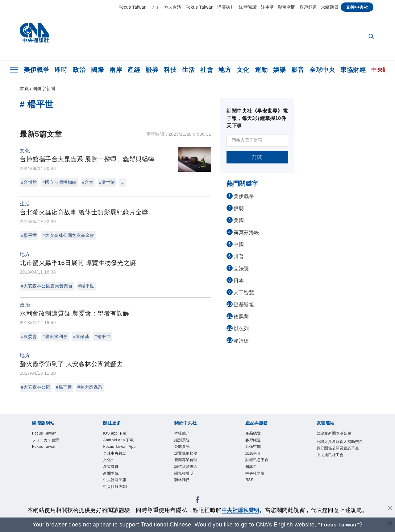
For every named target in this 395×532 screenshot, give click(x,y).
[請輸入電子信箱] (257, 140)
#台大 (88, 182)
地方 (225, 70)
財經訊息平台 (259, 464)
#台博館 (29, 182)
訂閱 (258, 157)
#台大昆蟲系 (90, 387)
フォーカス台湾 (166, 7)
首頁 (24, 89)
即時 (61, 70)
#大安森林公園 (36, 387)
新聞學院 (112, 479)
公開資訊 (183, 449)
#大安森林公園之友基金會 (69, 235)
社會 (207, 70)
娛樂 (279, 70)
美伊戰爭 (36, 70)
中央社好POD (117, 494)
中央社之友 (257, 479)
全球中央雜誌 (116, 456)
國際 (97, 70)
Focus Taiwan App (122, 449)
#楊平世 (29, 235)
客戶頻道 (308, 7)
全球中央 (322, 70)
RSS (250, 486)
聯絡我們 (183, 486)
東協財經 (353, 70)
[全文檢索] (372, 37)
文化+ (109, 464)
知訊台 (252, 471)
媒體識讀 (248, 7)
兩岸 (116, 70)
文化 (243, 70)
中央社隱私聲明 (240, 510)
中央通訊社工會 (332, 465)
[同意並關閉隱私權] (390, 509)
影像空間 (287, 7)
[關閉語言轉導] (390, 524)
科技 (170, 70)
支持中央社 (357, 7)
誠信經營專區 (188, 471)
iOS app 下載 (117, 434)
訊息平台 (254, 456)
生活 (188, 70)
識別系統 (183, 441)
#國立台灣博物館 (60, 182)
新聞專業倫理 (188, 464)
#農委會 (29, 336)
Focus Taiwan (133, 7)
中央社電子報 (116, 486)
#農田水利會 (55, 336)
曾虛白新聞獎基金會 (337, 434)
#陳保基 (81, 336)
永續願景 (330, 7)
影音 (298, 70)
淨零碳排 (226, 7)
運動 (261, 70)
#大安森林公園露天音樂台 (47, 286)
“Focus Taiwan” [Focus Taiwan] (339, 525)
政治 (79, 70)
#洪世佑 (107, 182)
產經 (134, 70)
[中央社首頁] (34, 34)
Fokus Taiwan (200, 7)
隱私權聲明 (186, 479)
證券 (152, 70)
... (123, 182)
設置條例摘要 (188, 456)
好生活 (267, 7)
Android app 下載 (121, 441)
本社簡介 (183, 434)
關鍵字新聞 (44, 89)
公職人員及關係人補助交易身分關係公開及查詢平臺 (339, 450)
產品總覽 (254, 434)
